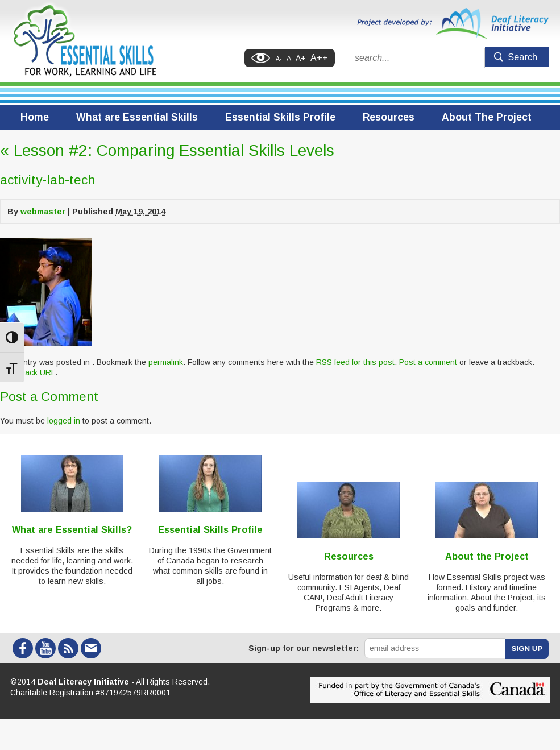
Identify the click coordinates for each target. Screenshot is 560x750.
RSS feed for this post (355, 362)
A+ (301, 58)
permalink (166, 362)
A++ (319, 58)
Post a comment (428, 362)
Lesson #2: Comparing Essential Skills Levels (167, 150)
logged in (64, 421)
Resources (389, 117)
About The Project (487, 117)
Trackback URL (28, 372)
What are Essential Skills (137, 117)
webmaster (43, 212)
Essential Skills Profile (280, 117)
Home (35, 117)
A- (279, 59)
